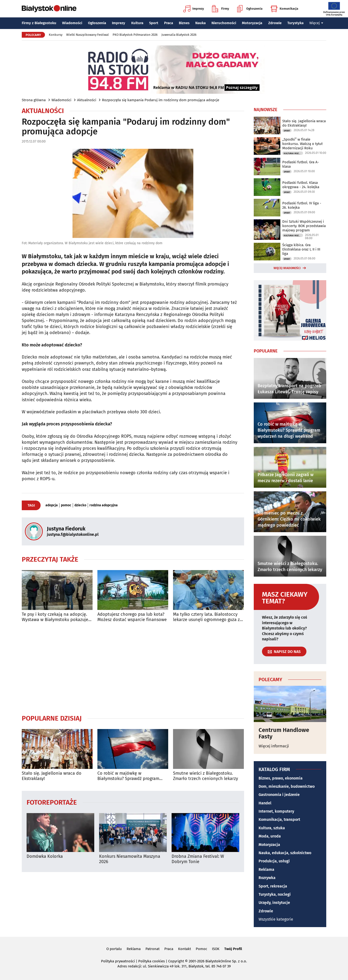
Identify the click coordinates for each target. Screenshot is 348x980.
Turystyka (295, 23)
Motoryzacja (252, 23)
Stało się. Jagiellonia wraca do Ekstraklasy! (52, 776)
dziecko (80, 505)
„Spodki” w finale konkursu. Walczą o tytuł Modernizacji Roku (302, 144)
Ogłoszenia (250, 9)
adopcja (52, 505)
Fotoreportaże (52, 802)
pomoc (66, 505)
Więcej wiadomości (287, 268)
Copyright (176, 961)
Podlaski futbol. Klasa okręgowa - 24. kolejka (301, 185)
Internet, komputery (276, 811)
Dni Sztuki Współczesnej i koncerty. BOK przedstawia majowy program (304, 226)
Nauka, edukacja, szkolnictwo (285, 853)
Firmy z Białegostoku (39, 23)
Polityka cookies (152, 961)
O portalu (114, 949)
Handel (265, 803)
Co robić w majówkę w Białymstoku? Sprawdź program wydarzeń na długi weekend (128, 776)
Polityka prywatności (118, 961)
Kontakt (185, 949)
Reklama (266, 869)
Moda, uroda (270, 836)
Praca (169, 23)
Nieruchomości (224, 23)
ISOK (216, 949)
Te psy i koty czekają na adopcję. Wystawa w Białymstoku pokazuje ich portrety (55, 617)
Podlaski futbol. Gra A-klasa (301, 164)
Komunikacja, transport (279, 819)
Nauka (200, 23)
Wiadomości (72, 23)
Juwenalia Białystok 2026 (179, 35)
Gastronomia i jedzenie (279, 795)
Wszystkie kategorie (276, 919)
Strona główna (34, 100)
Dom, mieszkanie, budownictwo (287, 786)
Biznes (184, 23)
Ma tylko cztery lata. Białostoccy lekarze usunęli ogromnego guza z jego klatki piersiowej (206, 617)
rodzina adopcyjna (104, 505)
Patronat (152, 949)
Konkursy (56, 35)
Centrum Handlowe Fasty (284, 733)
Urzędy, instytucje (274, 903)
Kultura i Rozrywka (293, 153)
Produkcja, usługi (274, 861)
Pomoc (201, 949)
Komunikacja (284, 9)
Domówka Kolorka (45, 856)
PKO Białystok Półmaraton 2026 (135, 35)
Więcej (316, 23)
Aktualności (87, 100)
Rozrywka (267, 878)
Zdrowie (275, 23)
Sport (154, 23)
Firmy (221, 9)
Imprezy (194, 9)
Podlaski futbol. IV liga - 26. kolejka (302, 205)
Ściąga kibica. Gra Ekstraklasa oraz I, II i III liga (301, 249)
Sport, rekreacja (273, 886)
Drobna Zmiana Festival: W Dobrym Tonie (198, 859)
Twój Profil (233, 949)
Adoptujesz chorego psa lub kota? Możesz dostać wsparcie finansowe (132, 617)
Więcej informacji (274, 746)
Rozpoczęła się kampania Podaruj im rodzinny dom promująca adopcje (161, 100)
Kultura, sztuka (272, 828)
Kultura (137, 23)
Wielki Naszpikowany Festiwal (87, 35)
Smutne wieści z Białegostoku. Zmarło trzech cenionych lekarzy (206, 776)
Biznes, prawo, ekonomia (281, 778)
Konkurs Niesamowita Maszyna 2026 (130, 859)
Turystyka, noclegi (275, 894)
